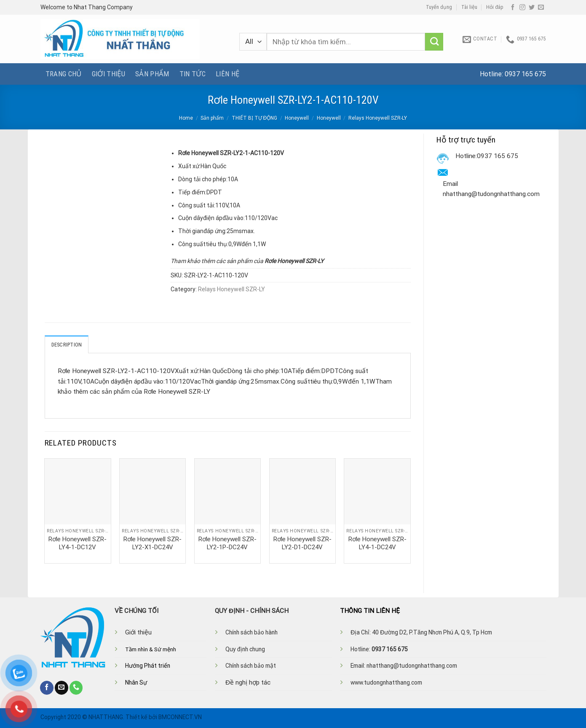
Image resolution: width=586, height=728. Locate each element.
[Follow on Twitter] (532, 8)
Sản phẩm (152, 74)
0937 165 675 (525, 74)
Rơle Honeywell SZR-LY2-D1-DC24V (302, 543)
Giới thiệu (108, 74)
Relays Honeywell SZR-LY (378, 118)
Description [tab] (67, 344)
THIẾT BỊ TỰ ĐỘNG (255, 118)
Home (186, 118)
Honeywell (297, 118)
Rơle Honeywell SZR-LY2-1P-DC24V (227, 543)
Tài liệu (469, 7)
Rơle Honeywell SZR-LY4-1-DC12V (78, 543)
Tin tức (193, 74)
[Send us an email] (541, 8)
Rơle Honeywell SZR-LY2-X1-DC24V (153, 543)
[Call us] (76, 688)
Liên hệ (227, 74)
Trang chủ (64, 74)
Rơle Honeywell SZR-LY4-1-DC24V (377, 543)
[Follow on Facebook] (513, 8)
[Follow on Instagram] (522, 8)
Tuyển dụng (439, 7)
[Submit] (434, 42)
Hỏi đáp (495, 7)
